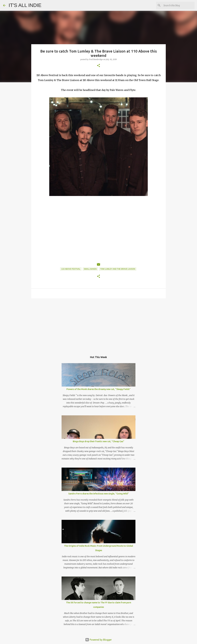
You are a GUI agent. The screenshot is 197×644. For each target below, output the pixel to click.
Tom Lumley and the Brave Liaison (118, 269)
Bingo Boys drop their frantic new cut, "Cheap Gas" (98, 441)
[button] (98, 66)
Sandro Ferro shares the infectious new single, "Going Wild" (99, 494)
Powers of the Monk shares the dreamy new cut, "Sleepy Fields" (98, 389)
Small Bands (90, 269)
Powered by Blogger (98, 640)
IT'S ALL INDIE (25, 5)
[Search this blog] (178, 5)
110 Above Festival (71, 269)
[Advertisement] (98, 325)
